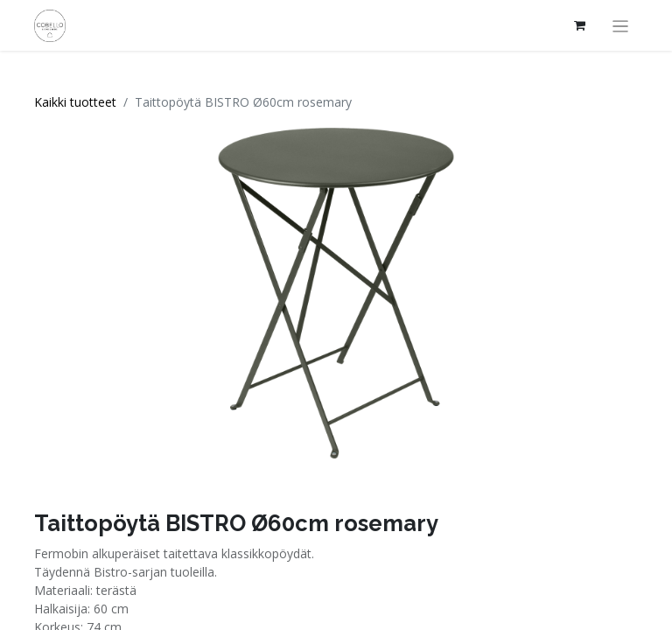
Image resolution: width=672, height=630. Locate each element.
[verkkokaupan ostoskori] (580, 25)
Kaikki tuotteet (75, 102)
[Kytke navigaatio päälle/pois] (621, 25)
